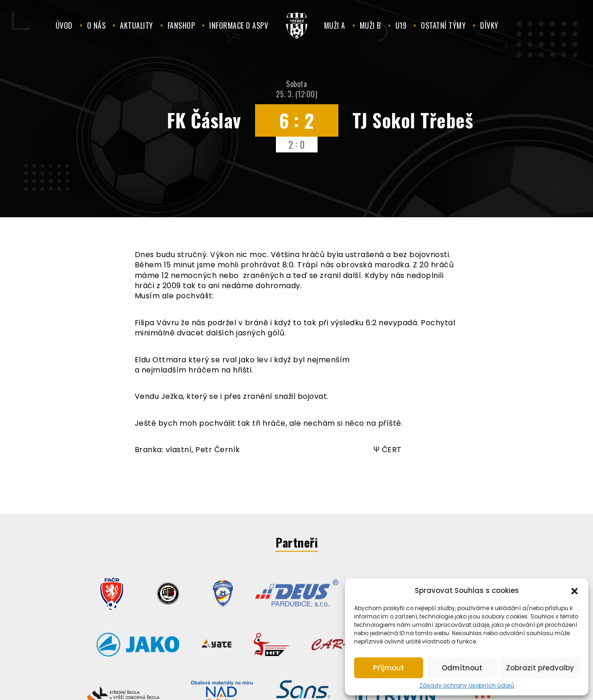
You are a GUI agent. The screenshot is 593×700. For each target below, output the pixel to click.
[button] (574, 590)
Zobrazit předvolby (540, 668)
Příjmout (389, 668)
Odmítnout (462, 668)
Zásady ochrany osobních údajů (467, 686)
